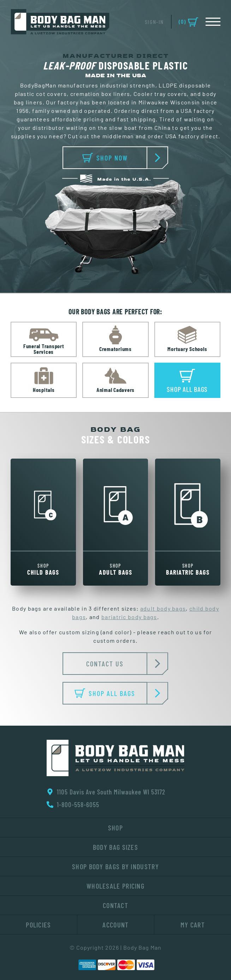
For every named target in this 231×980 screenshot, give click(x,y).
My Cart (193, 925)
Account (115, 925)
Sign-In (154, 22)
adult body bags (163, 609)
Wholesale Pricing (115, 886)
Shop (115, 828)
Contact (115, 905)
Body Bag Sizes (115, 847)
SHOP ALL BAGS (111, 693)
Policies (38, 925)
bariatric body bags (129, 617)
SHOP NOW (115, 158)
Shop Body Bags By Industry (115, 866)
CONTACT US (117, 664)
